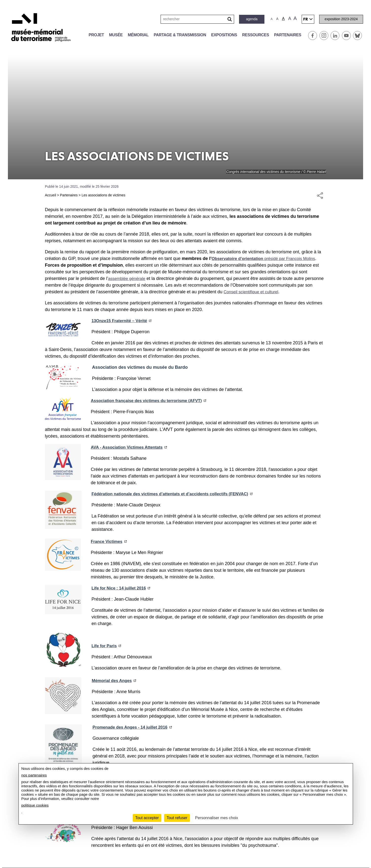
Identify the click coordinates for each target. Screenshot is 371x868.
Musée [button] (116, 35)
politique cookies (35, 805)
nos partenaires (34, 775)
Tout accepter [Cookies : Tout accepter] (147, 818)
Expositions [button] (224, 35)
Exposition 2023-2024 (341, 19)
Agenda (252, 19)
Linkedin (335, 36)
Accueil (50, 195)
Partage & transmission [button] (180, 35)
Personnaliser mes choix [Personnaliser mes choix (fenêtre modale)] (217, 818)
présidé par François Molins (267, 259)
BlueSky (357, 36)
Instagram (324, 36)
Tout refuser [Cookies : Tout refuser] (177, 818)
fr (306, 19)
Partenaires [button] (288, 35)
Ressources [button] (256, 35)
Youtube (346, 36)
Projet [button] (96, 35)
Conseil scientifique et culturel (261, 292)
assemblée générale (128, 278)
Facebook (313, 36)
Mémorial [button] (138, 35)
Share (320, 195)
